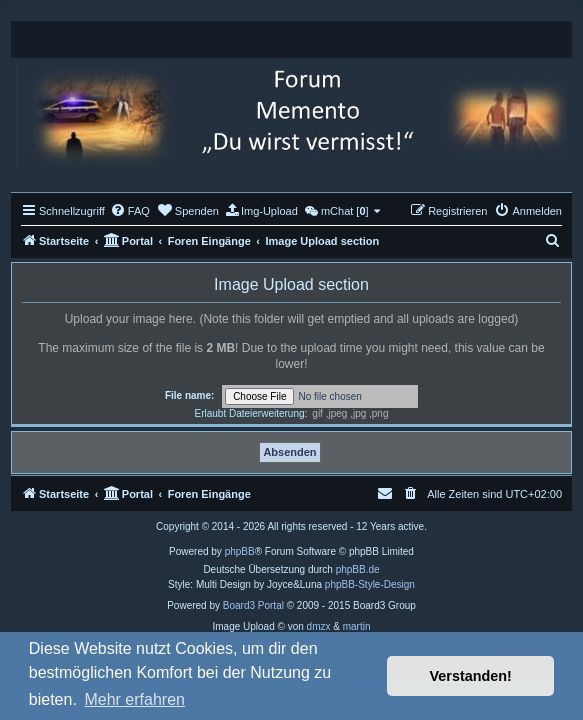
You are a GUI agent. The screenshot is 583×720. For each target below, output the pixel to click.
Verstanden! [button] (471, 676)
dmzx (319, 626)
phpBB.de (358, 569)
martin (357, 626)
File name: (189, 395)
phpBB (240, 551)
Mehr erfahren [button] (134, 699)
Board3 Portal (253, 605)
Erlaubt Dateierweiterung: (250, 413)
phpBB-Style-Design (370, 584)
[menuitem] (130, 211)
